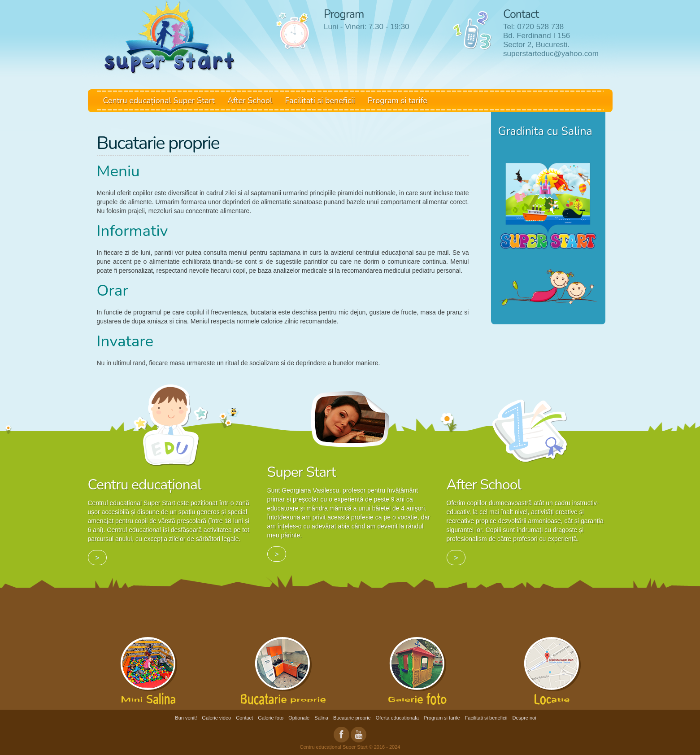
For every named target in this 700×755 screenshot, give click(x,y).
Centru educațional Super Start (159, 100)
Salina (321, 718)
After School (250, 100)
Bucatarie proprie (352, 718)
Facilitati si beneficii (320, 100)
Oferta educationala (397, 718)
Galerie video (216, 718)
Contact (244, 718)
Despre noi (524, 718)
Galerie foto (271, 718)
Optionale (299, 718)
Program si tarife (398, 100)
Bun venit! (186, 718)
